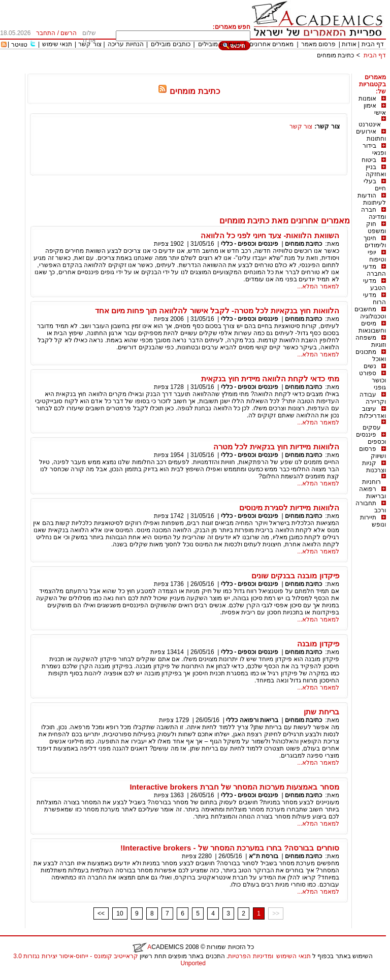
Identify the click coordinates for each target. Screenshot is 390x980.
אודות (349, 44)
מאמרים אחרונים (271, 44)
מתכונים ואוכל (371, 355)
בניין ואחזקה (376, 171)
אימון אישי (375, 109)
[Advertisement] (201, 70)
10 (120, 913)
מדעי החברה (375, 270)
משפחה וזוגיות (371, 341)
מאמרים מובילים (219, 44)
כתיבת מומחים (335, 55)
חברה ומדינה (373, 213)
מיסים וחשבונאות (372, 327)
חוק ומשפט (376, 227)
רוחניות (371, 482)
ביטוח (369, 160)
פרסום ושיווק (372, 452)
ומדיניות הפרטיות (250, 956)
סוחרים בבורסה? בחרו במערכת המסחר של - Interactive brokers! (230, 848)
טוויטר (19, 45)
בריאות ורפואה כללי (252, 720)
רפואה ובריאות (372, 493)
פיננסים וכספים (371, 438)
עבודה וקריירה (373, 398)
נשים (370, 366)
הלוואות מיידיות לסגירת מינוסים (289, 508)
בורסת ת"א (264, 856)
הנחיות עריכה (125, 44)
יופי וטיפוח (377, 256)
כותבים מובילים (170, 44)
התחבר (46, 33)
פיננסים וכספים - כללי (249, 244)
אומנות (367, 99)
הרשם (69, 33)
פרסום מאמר (318, 44)
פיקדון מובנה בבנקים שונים (295, 576)
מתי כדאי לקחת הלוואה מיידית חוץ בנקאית (270, 379)
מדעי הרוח (375, 299)
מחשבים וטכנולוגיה (370, 313)
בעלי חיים (375, 185)
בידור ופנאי (374, 149)
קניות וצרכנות (374, 467)
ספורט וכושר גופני (372, 380)
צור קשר (90, 44)
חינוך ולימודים (375, 242)
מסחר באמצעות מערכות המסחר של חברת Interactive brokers (234, 787)
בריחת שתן (321, 712)
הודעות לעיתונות (372, 199)
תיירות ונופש (373, 521)
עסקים (372, 428)
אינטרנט (370, 124)
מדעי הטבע (375, 284)
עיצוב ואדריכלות (373, 412)
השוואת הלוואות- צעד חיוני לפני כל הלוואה (270, 235)
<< (101, 913)
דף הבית (373, 44)
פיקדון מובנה (318, 644)
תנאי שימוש (57, 44)
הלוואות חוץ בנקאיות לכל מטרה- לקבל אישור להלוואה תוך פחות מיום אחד (217, 311)
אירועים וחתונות (371, 135)
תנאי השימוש (293, 956)
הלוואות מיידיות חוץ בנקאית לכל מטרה (276, 447)
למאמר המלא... (318, 286)
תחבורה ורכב (371, 507)
